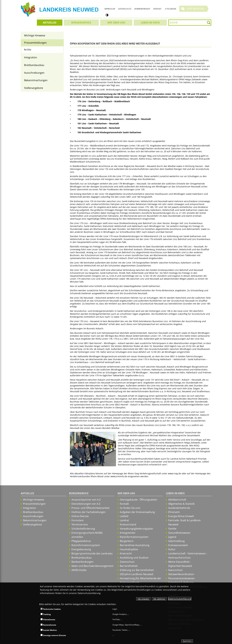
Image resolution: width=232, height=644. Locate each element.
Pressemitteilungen (35, 43)
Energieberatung (81, 549)
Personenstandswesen (181, 578)
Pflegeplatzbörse (81, 541)
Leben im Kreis (175, 493)
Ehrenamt (174, 512)
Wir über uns (126, 493)
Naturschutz (175, 570)
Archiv (28, 50)
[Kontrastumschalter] (107, 15)
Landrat (124, 520)
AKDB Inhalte (79, 570)
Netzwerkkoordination (181, 574)
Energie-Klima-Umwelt (181, 516)
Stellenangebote (34, 88)
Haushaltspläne (129, 549)
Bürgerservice (79, 493)
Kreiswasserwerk (178, 545)
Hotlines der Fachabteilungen (88, 512)
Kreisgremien (128, 533)
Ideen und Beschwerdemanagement (92, 566)
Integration (31, 57)
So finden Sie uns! (130, 508)
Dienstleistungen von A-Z (86, 504)
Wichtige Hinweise (35, 35)
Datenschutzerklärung (180, 599)
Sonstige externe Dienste (53, 635)
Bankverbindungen (82, 562)
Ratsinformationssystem (86, 545)
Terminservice (80, 524)
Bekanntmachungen (36, 80)
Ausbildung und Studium (134, 558)
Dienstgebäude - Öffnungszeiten (139, 500)
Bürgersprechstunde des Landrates (92, 553)
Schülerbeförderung (83, 529)
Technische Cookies (51, 609)
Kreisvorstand (128, 524)
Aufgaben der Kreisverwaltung (137, 512)
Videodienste (48, 620)
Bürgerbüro (127, 541)
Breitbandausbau (34, 65)
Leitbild (124, 516)
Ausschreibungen (34, 73)
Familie (172, 529)
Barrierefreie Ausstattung (135, 545)
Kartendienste (48, 625)
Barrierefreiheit (129, 566)
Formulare (78, 520)
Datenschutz (127, 562)
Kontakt (124, 504)
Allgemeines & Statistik (181, 504)
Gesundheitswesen (179, 533)
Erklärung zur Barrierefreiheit (137, 570)
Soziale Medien (49, 630)
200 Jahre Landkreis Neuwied (137, 574)
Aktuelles (27, 493)
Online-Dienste (80, 516)
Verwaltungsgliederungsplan (136, 529)
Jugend (172, 537)
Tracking (46, 614)
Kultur (172, 549)
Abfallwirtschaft (177, 500)
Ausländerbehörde (179, 508)
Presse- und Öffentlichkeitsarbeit (90, 508)
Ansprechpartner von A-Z (86, 500)
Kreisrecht (126, 553)
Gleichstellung (176, 541)
